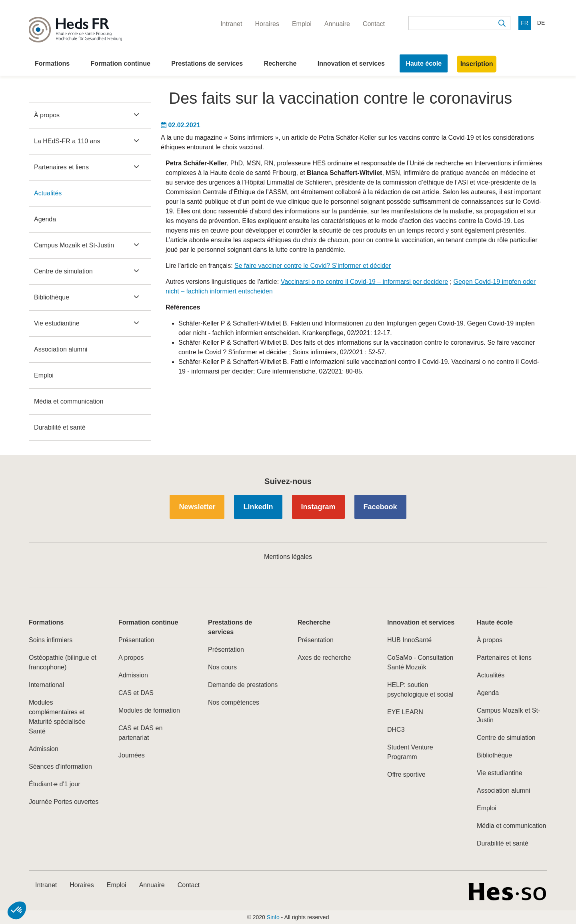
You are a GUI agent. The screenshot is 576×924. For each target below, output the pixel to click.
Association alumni (61, 349)
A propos (131, 658)
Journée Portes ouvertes (64, 802)
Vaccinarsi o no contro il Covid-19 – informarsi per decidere (365, 282)
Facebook (380, 507)
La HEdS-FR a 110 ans (67, 141)
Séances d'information (60, 766)
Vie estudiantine (57, 323)
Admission (44, 749)
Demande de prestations (243, 685)
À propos (47, 115)
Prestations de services (207, 63)
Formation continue (121, 63)
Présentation (136, 640)
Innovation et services (351, 63)
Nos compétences (234, 702)
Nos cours (222, 667)
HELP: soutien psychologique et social (420, 690)
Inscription (477, 64)
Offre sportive (406, 774)
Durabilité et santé (60, 427)
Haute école (424, 63)
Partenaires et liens (61, 167)
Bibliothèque (52, 297)
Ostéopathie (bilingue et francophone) (63, 662)
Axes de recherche (324, 658)
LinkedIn (258, 507)
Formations (52, 63)
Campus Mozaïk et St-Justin (74, 245)
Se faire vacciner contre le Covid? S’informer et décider (313, 266)
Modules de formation (149, 710)
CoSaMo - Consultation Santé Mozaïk (420, 662)
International (46, 685)
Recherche (280, 63)
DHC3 (396, 730)
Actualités (48, 193)
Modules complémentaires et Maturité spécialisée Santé (57, 717)
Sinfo (273, 917)
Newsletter (197, 507)
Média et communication (69, 401)
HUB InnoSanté (409, 640)
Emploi (44, 375)
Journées (132, 755)
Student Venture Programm (410, 752)
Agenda (45, 219)
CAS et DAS (136, 693)
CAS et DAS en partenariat (140, 733)
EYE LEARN (405, 712)
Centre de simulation (63, 271)
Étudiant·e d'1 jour (54, 784)
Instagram (318, 507)
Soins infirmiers (51, 640)
